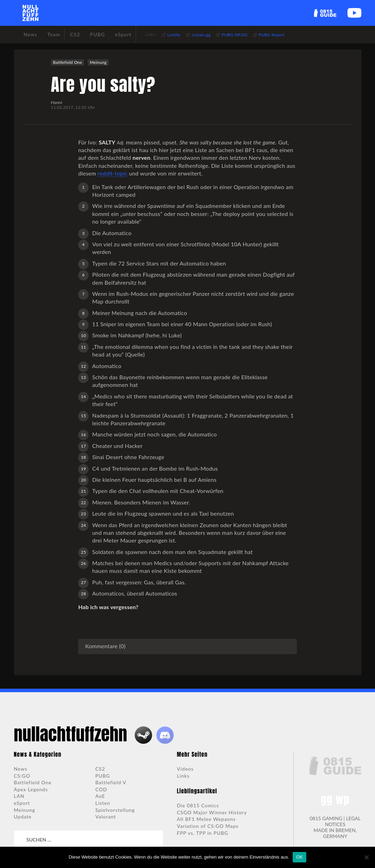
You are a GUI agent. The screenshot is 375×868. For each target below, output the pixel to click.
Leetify (174, 35)
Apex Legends (31, 789)
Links (183, 776)
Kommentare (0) (105, 646)
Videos (185, 769)
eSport (22, 803)
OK (299, 857)
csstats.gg (201, 35)
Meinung (98, 62)
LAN (19, 796)
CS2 (100, 769)
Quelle (135, 354)
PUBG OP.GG (235, 35)
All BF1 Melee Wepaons (206, 819)
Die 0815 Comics (198, 805)
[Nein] (366, 857)
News (21, 769)
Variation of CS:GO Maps (208, 826)
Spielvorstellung (115, 810)
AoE (100, 796)
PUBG (103, 776)
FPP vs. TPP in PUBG (202, 833)
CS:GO (22, 776)
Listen (103, 803)
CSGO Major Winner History (212, 812)
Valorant (106, 817)
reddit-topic (113, 173)
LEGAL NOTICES (343, 821)
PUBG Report (272, 35)
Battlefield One (68, 62)
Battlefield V (111, 782)
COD (101, 789)
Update (23, 817)
